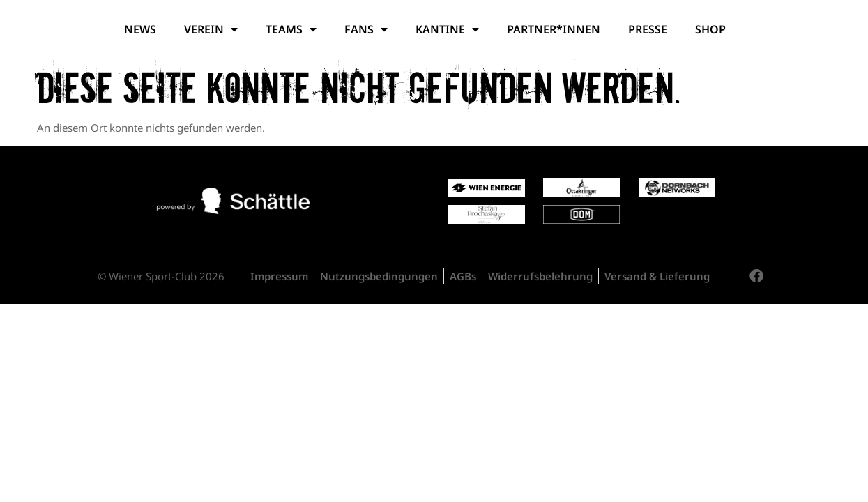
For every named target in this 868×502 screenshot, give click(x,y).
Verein (211, 29)
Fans (366, 29)
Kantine (447, 29)
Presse (648, 29)
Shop (710, 29)
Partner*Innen (554, 29)
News (140, 29)
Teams (291, 29)
